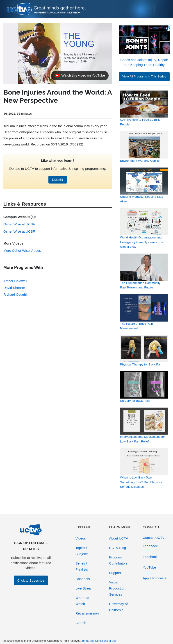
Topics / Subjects (82, 551)
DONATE (58, 180)
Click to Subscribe (31, 580)
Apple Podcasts (155, 578)
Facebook (150, 557)
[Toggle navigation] (160, 9)
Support (115, 573)
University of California (118, 607)
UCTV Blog (117, 548)
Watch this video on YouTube (80, 77)
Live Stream (84, 588)
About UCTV (118, 538)
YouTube (149, 567)
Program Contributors (118, 560)
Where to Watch (82, 601)
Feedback (150, 546)
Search (81, 623)
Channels (83, 579)
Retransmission (87, 613)
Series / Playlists (82, 566)
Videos (81, 538)
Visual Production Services (117, 588)
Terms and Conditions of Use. (99, 641)
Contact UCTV (154, 538)
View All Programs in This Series (144, 76)
